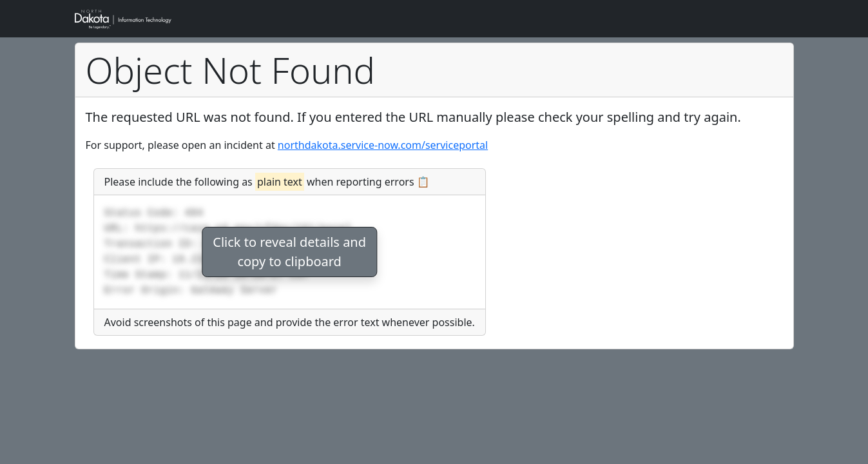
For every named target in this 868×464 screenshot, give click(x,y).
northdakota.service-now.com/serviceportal (383, 145)
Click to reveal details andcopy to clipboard (289, 252)
